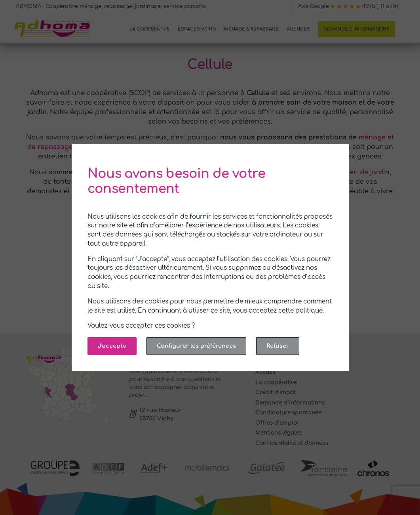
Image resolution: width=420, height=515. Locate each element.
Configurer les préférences (196, 346)
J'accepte (112, 346)
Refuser (278, 346)
